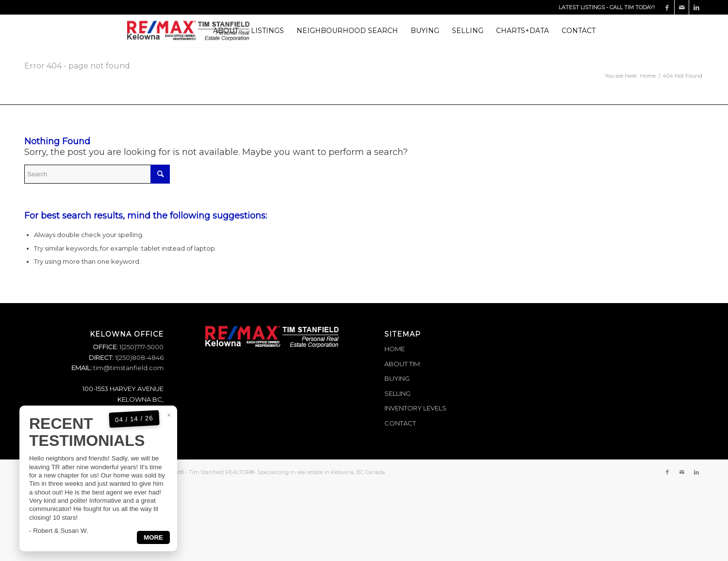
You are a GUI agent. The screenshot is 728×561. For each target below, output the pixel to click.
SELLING (397, 393)
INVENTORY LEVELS (415, 408)
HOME (395, 349)
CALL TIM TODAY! (632, 7)
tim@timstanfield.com (128, 368)
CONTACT (400, 423)
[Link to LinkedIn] (696, 7)
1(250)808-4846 (139, 357)
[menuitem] (226, 31)
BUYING (397, 378)
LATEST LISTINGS (582, 7)
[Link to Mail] (682, 7)
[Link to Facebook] (667, 7)
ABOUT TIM (402, 364)
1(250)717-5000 (141, 347)
